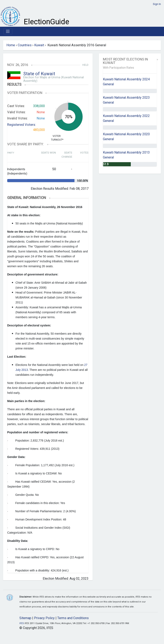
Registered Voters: (22, 125)
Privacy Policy (44, 618)
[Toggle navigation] (8, 31)
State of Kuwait (39, 74)
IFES (22, 623)
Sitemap (25, 618)
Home (11, 45)
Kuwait (39, 45)
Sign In (157, 4)
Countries (25, 45)
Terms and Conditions (73, 618)
